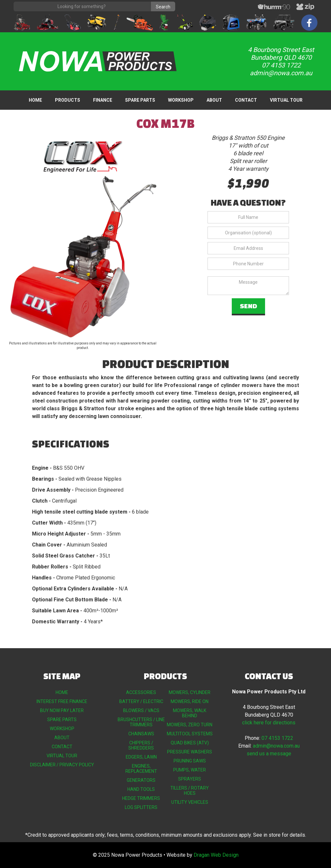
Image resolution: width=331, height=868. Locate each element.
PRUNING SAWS (190, 761)
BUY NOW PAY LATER (62, 710)
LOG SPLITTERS (141, 807)
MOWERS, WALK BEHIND (190, 713)
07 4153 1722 (281, 65)
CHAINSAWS (141, 734)
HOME (35, 100)
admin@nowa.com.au (281, 73)
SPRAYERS (190, 779)
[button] (68, 100)
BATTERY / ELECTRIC (141, 701)
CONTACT (246, 100)
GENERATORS (141, 780)
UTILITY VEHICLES (190, 802)
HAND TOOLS (141, 789)
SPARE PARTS (140, 100)
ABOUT (214, 100)
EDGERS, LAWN (141, 757)
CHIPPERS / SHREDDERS (141, 745)
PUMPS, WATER (190, 770)
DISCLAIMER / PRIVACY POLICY (62, 765)
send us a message (269, 754)
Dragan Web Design (216, 855)
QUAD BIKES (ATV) (190, 743)
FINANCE (103, 100)
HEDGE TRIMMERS (141, 798)
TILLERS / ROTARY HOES (190, 791)
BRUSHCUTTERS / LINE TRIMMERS (141, 722)
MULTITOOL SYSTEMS (190, 734)
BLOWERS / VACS (141, 710)
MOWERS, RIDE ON (190, 701)
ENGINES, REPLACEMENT (141, 769)
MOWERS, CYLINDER (190, 692)
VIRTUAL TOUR (286, 100)
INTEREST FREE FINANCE (62, 701)
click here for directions (269, 723)
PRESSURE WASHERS (190, 752)
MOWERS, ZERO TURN (190, 725)
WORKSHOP (181, 100)
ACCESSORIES (141, 692)
